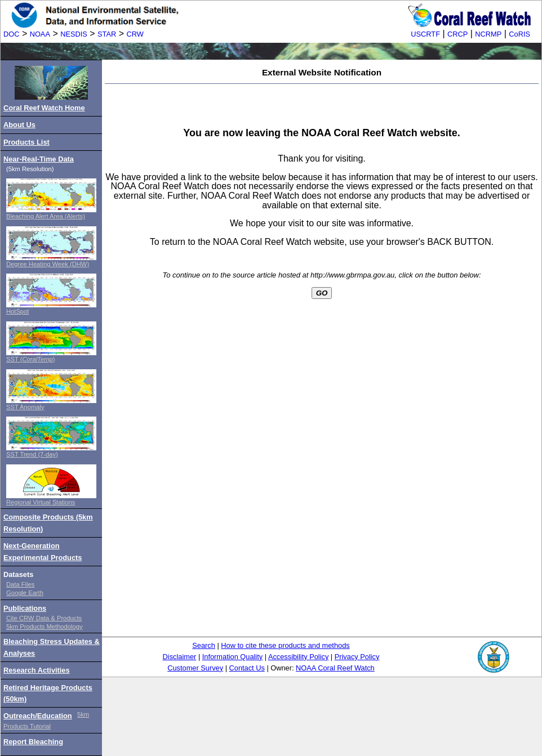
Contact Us (247, 668)
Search (204, 645)
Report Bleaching (33, 742)
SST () (30, 359)
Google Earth (25, 593)
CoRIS (519, 34)
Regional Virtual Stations (41, 502)
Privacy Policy (357, 657)
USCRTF (425, 34)
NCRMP (488, 34)
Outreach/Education (38, 716)
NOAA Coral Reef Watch (335, 668)
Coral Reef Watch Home (44, 108)
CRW (135, 34)
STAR (107, 34)
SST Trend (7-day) (32, 454)
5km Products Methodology (45, 627)
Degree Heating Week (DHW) (48, 264)
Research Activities (37, 670)
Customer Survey (195, 668)
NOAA (40, 34)
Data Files (20, 584)
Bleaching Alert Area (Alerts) (46, 216)
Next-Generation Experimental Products (43, 551)
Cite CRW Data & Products (44, 618)
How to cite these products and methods (285, 645)
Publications (25, 608)
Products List (26, 142)
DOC (11, 34)
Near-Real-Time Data (39, 159)
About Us (19, 125)
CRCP (457, 34)
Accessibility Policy (298, 657)
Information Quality (232, 657)
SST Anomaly (25, 407)
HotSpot (17, 311)
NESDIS (74, 34)
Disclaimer (180, 657)
